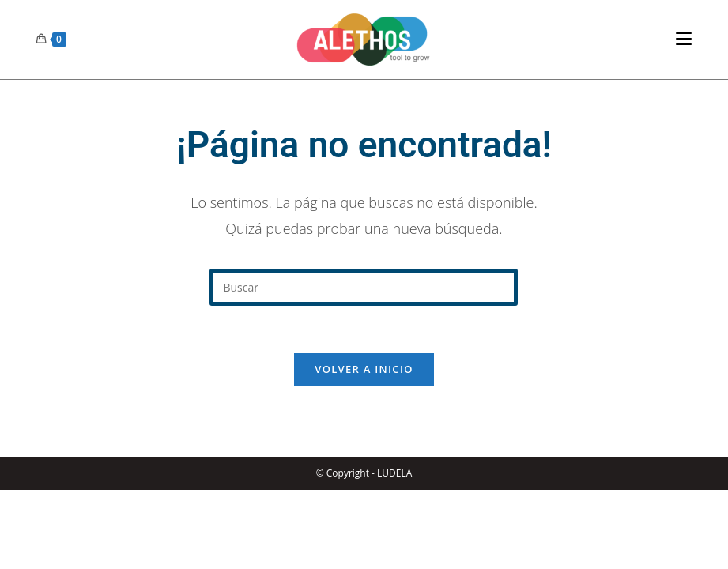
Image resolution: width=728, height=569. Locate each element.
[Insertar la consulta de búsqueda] (364, 287)
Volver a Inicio (364, 369)
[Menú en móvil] (684, 39)
